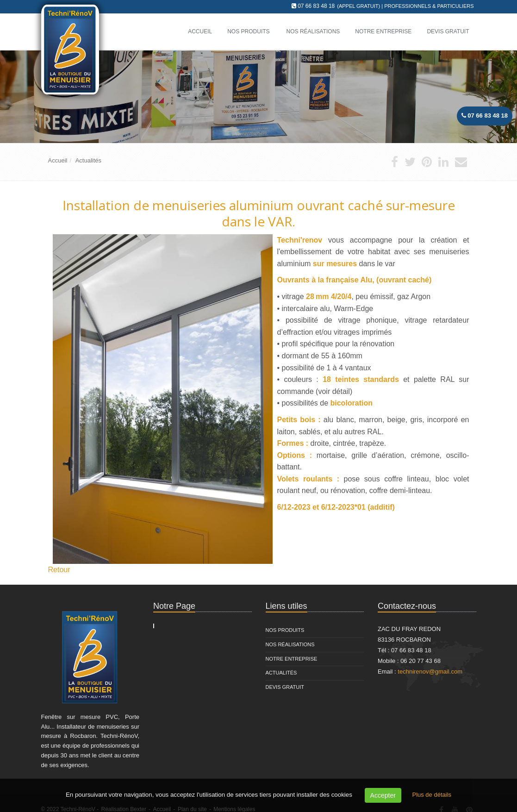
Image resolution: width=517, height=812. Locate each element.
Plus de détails (432, 795)
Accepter (383, 795)
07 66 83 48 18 (316, 6)
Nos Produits (248, 31)
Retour (59, 570)
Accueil (58, 160)
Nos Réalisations (290, 644)
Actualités (88, 160)
